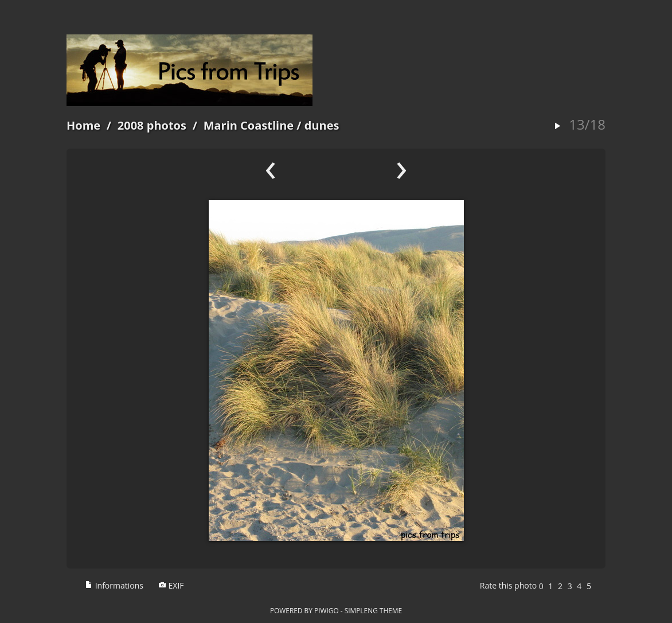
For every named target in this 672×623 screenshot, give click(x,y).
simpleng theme (373, 610)
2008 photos (152, 125)
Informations (114, 585)
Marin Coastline (249, 125)
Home (83, 125)
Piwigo (327, 610)
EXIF (171, 585)
